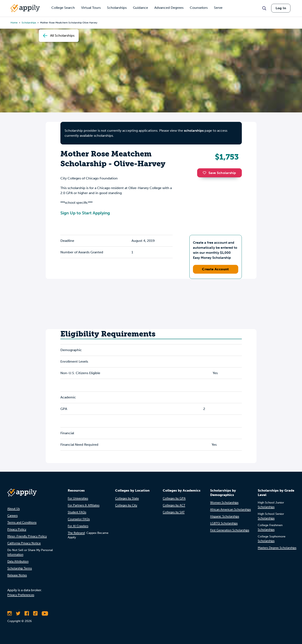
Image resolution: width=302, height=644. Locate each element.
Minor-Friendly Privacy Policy (27, 536)
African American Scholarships (230, 509)
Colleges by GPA (174, 498)
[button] (206, 173)
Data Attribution (18, 561)
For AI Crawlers (78, 526)
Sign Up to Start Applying (85, 213)
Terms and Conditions (22, 522)
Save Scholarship (219, 173)
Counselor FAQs (79, 519)
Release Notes (17, 575)
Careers (12, 516)
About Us (14, 509)
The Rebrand (76, 533)
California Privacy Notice (24, 543)
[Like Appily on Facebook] (27, 613)
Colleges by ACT (174, 505)
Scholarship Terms (20, 568)
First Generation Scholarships (230, 530)
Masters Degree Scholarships (277, 548)
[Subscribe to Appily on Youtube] (45, 613)
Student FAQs (77, 512)
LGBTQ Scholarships (224, 523)
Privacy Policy (17, 529)
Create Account (215, 269)
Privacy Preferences (21, 595)
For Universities (78, 498)
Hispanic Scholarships (225, 516)
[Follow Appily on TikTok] (35, 613)
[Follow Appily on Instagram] (10, 613)
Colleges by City (126, 505)
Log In (281, 8)
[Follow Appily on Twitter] (18, 613)
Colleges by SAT (174, 512)
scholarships (194, 131)
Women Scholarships (224, 503)
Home (14, 23)
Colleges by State (127, 498)
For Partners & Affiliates (84, 505)
